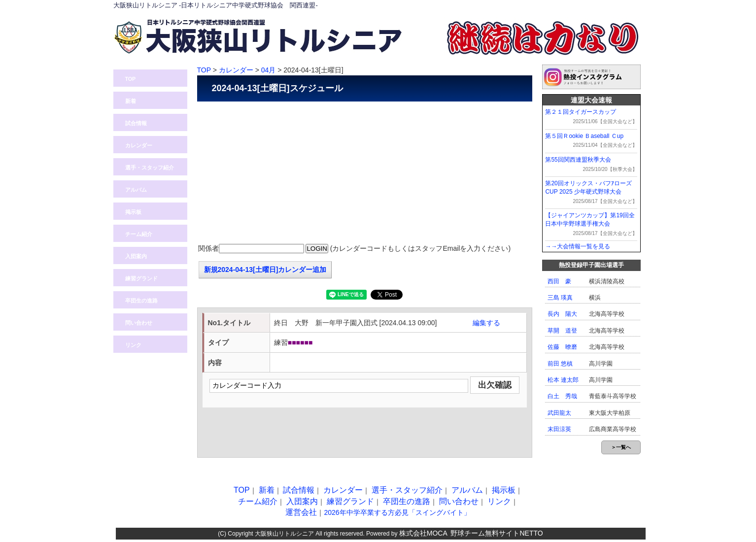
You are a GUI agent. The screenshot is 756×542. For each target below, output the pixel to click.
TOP (131, 79)
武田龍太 (559, 413)
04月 (269, 70)
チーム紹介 (139, 234)
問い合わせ (571, 5)
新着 (131, 101)
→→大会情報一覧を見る (578, 246)
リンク (133, 345)
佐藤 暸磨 (562, 347)
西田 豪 (559, 281)
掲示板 (133, 212)
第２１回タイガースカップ (581, 112)
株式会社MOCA (423, 533)
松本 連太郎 (563, 380)
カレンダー (139, 145)
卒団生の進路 (141, 301)
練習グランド (141, 278)
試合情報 (136, 123)
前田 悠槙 (560, 364)
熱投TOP (478, 5)
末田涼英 (559, 429)
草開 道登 (562, 331)
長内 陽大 (562, 314)
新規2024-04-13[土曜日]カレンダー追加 (265, 270)
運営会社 (301, 512)
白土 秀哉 (562, 396)
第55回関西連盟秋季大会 (578, 160)
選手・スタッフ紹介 (150, 168)
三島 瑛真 (560, 298)
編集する (486, 323)
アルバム (136, 190)
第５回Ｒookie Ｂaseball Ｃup (584, 136)
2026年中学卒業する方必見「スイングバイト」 (397, 512)
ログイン (525, 5)
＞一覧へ (621, 447)
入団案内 (619, 5)
